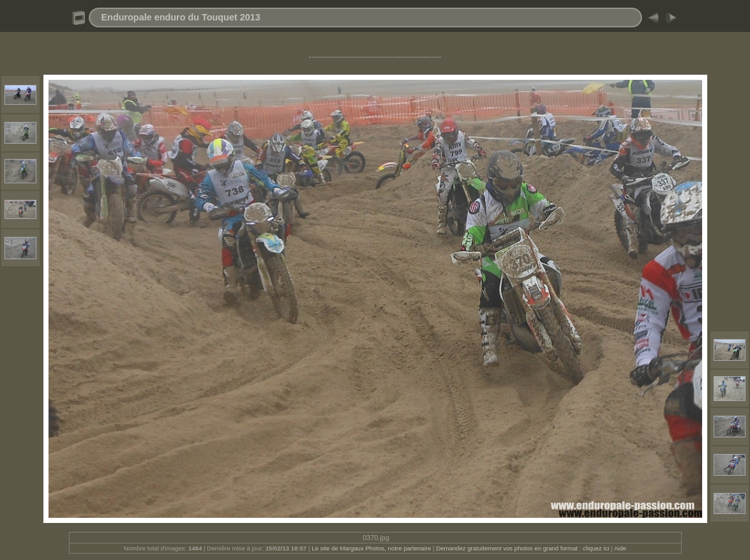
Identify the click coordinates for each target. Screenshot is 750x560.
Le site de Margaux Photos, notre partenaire (372, 548)
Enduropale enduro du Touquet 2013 (181, 17)
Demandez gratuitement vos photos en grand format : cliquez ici (523, 548)
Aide (620, 548)
